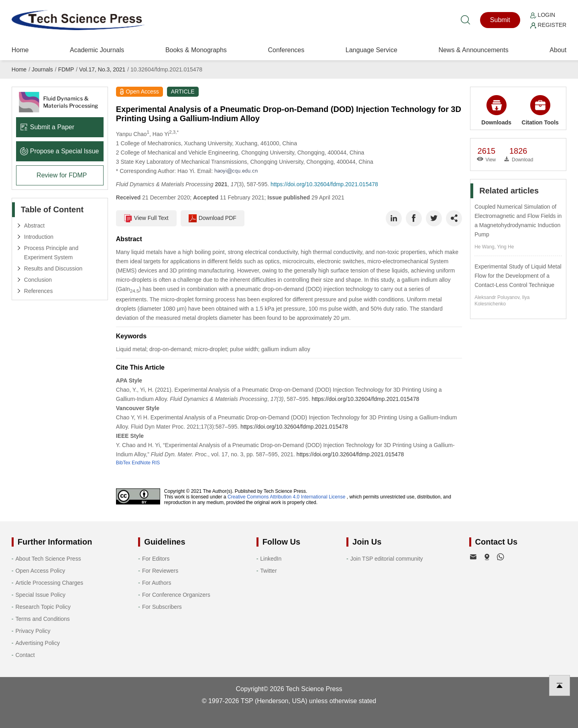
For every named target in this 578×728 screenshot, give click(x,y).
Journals (42, 69)
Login (543, 15)
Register (548, 25)
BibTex (123, 463)
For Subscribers (162, 607)
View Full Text (146, 218)
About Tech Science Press (48, 559)
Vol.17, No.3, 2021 (102, 69)
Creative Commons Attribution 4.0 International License (287, 497)
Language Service (371, 50)
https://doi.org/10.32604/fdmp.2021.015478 (324, 184)
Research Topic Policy (43, 607)
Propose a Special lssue (60, 151)
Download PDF (213, 218)
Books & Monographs (196, 50)
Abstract (34, 226)
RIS (156, 463)
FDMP (66, 69)
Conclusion (38, 280)
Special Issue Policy (40, 595)
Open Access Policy (40, 571)
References (39, 291)
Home (20, 50)
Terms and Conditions (42, 619)
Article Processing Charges (49, 583)
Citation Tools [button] (540, 110)
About (558, 50)
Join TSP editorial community (387, 559)
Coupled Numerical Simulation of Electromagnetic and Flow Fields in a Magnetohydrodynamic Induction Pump (518, 221)
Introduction (39, 237)
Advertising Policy (38, 643)
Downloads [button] (496, 110)
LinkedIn (271, 559)
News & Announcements (473, 50)
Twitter (268, 571)
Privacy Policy (33, 631)
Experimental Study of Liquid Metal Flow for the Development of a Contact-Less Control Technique (518, 276)
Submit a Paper (47, 127)
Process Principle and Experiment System (51, 253)
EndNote (141, 463)
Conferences (286, 50)
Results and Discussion (53, 268)
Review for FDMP (62, 175)
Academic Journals (97, 50)
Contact (25, 655)
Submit (500, 20)
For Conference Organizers (176, 595)
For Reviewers (160, 571)
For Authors (157, 583)
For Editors (156, 559)
